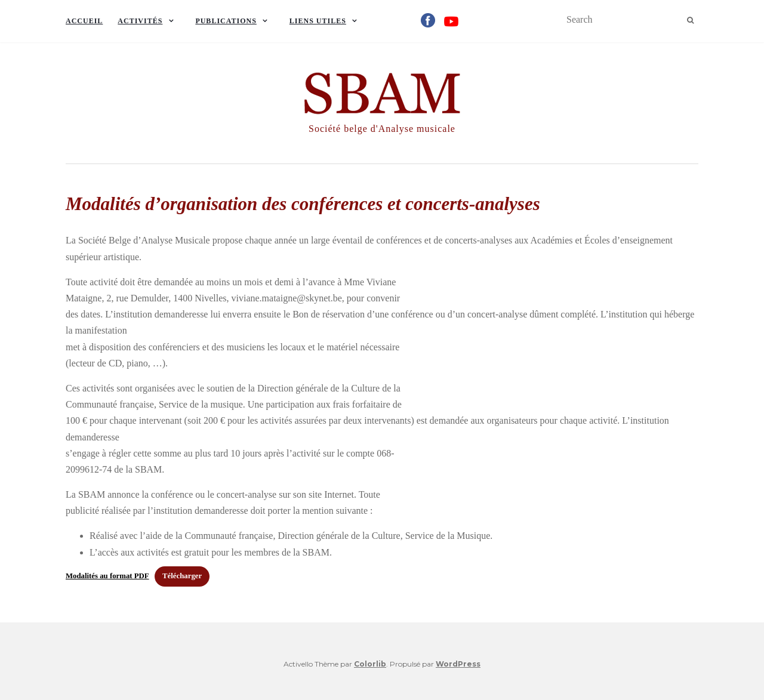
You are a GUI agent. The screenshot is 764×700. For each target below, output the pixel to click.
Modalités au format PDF (107, 576)
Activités (140, 21)
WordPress (458, 664)
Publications (226, 21)
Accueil (84, 21)
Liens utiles (318, 21)
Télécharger (182, 576)
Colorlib (370, 664)
